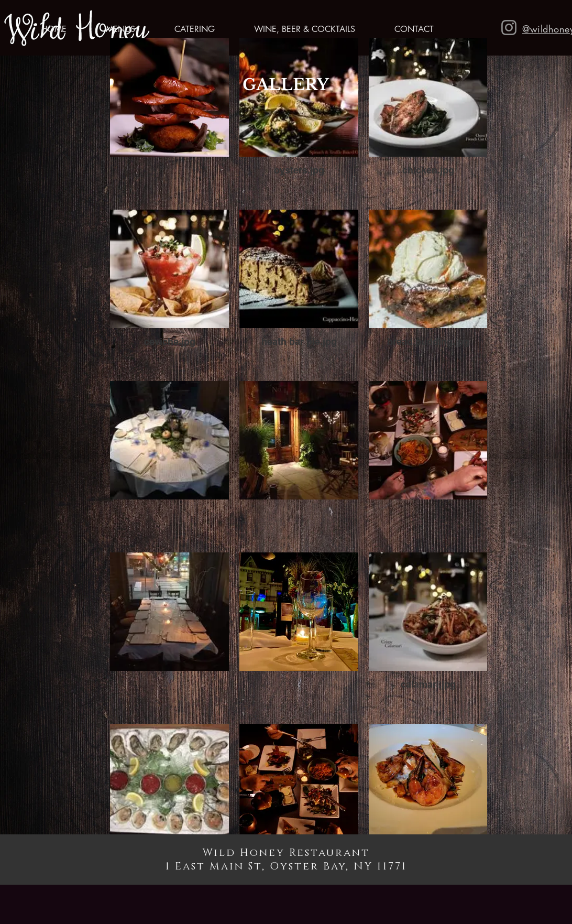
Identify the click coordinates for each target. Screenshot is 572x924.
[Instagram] (509, 28)
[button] (109, 29)
